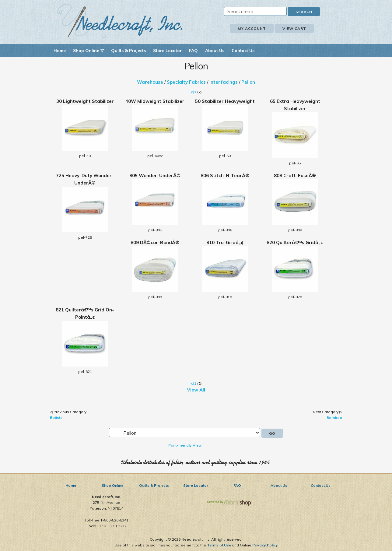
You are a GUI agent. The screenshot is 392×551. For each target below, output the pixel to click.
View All (196, 390)
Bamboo (334, 418)
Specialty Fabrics (186, 82)
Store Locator (167, 51)
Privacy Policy (265, 545)
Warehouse (150, 82)
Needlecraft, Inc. (120, 21)
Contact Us (243, 51)
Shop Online (112, 485)
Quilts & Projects (128, 51)
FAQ (193, 51)
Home (60, 51)
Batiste (56, 418)
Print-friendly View (185, 445)
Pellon (248, 82)
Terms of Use (219, 545)
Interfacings (224, 82)
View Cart (294, 28)
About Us (215, 51)
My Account (252, 28)
